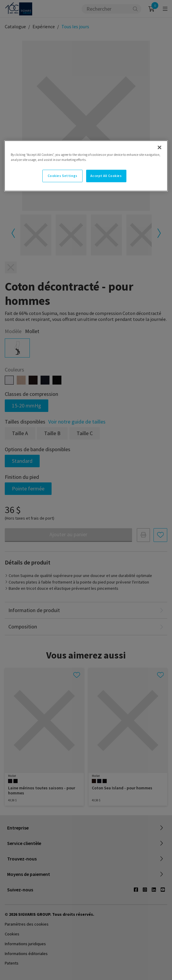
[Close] (159, 148)
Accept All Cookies (106, 176)
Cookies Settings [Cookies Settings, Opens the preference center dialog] (63, 176)
